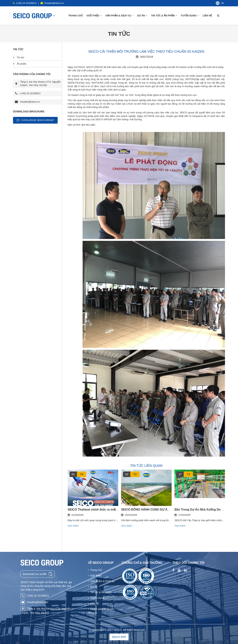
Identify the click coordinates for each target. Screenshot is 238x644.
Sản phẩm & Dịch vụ (101, 581)
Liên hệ (208, 16)
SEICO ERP (119, 637)
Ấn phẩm (20, 64)
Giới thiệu (94, 16)
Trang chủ (76, 16)
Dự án (142, 16)
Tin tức (19, 57)
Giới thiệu (95, 576)
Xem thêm (73, 526)
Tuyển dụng (190, 16)
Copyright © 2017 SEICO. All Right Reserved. (119, 630)
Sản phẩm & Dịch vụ (119, 16)
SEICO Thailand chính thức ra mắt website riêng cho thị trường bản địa (118, 510)
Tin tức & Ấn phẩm (164, 16)
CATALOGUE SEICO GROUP (35, 120)
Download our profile (38, 574)
